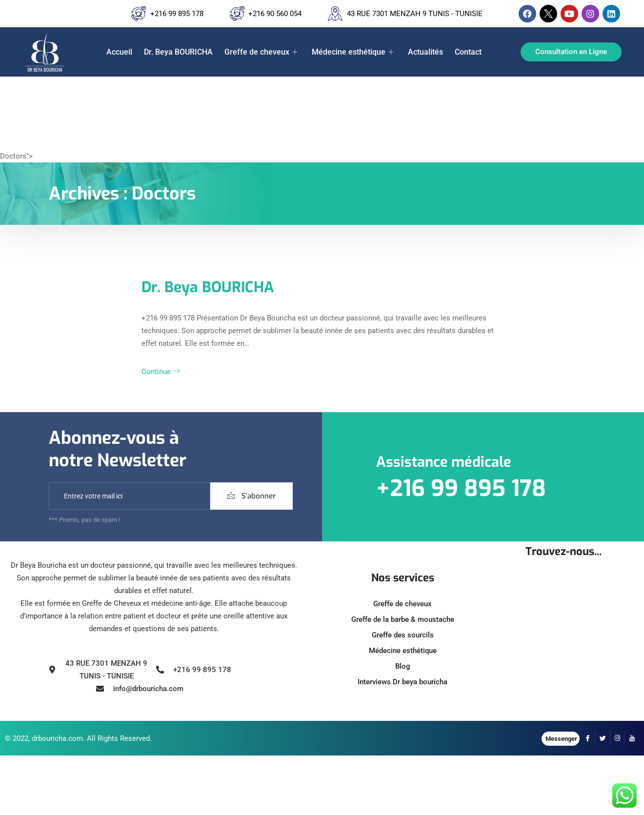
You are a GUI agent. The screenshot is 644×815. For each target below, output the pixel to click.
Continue (161, 372)
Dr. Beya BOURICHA (178, 52)
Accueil (119, 52)
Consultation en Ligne (571, 52)
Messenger (561, 739)
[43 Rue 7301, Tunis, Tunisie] (563, 643)
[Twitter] (603, 738)
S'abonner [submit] (252, 496)
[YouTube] (632, 738)
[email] (130, 496)
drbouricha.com (57, 738)
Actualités (425, 52)
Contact (468, 52)
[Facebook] (588, 738)
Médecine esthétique (354, 52)
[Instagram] (617, 738)
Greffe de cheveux (262, 52)
